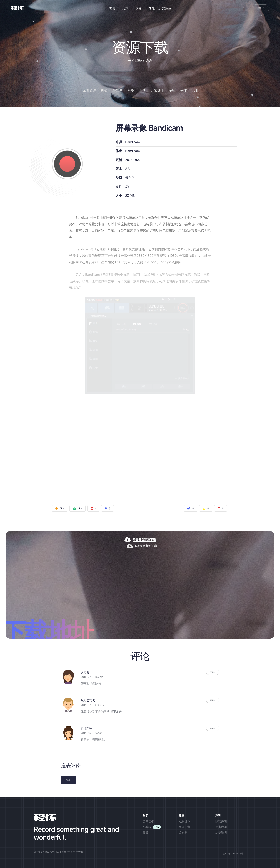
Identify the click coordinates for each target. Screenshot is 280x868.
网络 (131, 90)
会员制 (183, 832)
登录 (68, 780)
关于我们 (148, 822)
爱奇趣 (85, 672)
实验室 (167, 8)
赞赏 (146, 832)
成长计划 (185, 822)
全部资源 (89, 90)
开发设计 (157, 90)
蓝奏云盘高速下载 (159, 540)
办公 (104, 90)
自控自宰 (87, 728)
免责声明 (221, 827)
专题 (152, 8)
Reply (213, 672)
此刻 (125, 8)
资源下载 (185, 827)
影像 (139, 8)
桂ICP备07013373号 (233, 854)
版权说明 (221, 832)
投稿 (261, 8)
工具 (142, 90)
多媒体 (117, 90)
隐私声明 (221, 822)
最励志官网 (88, 700)
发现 (112, 8)
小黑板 (147, 827)
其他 (195, 90)
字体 (184, 90)
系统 (172, 90)
